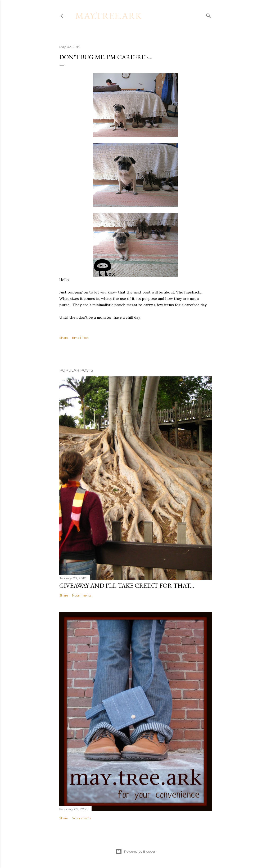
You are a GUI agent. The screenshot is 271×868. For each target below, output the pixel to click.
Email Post (80, 338)
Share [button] (64, 338)
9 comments (82, 595)
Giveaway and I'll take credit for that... (127, 586)
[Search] (209, 15)
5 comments (82, 818)
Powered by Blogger (135, 852)
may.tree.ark (109, 16)
